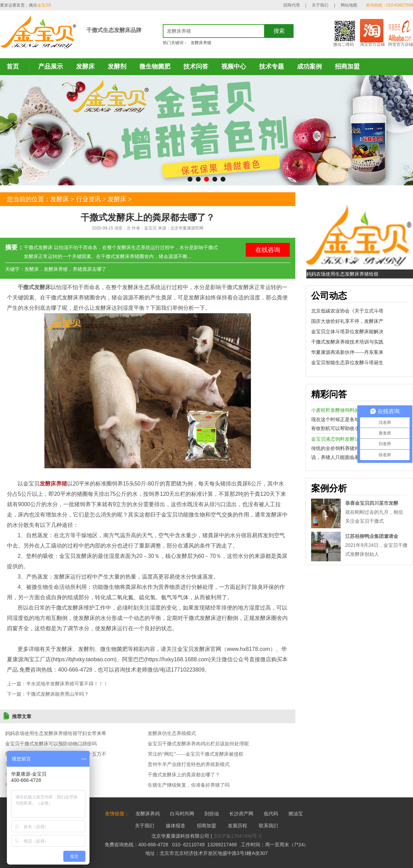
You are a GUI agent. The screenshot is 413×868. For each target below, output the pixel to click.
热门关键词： (175, 43)
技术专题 (272, 67)
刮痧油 (212, 814)
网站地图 (349, 5)
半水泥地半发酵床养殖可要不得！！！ (67, 684)
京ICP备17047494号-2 (237, 836)
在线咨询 (268, 250)
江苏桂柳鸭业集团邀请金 (372, 536)
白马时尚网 (182, 814)
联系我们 (268, 826)
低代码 (271, 814)
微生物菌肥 (155, 67)
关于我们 (320, 5)
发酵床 (85, 67)
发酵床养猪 (201, 43)
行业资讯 (88, 199)
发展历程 (237, 826)
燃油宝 (296, 814)
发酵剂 (117, 67)
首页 (13, 67)
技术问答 (196, 67)
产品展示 (51, 67)
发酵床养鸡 (148, 814)
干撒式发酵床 (34, 287)
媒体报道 (176, 826)
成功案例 (309, 67)
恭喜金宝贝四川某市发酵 (372, 503)
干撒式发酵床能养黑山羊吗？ (57, 694)
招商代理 (292, 5)
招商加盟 (347, 67)
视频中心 (234, 67)
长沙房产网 (241, 814)
